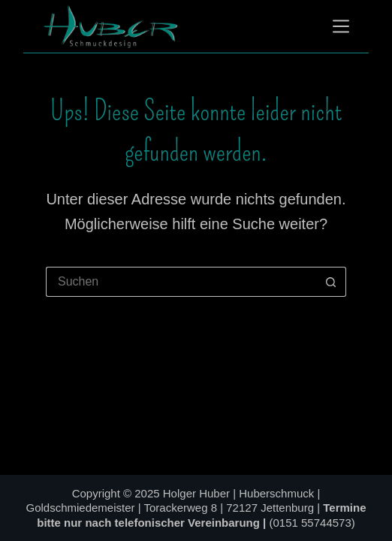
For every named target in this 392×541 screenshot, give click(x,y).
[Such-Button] (331, 282)
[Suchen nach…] (181, 282)
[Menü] (341, 26)
